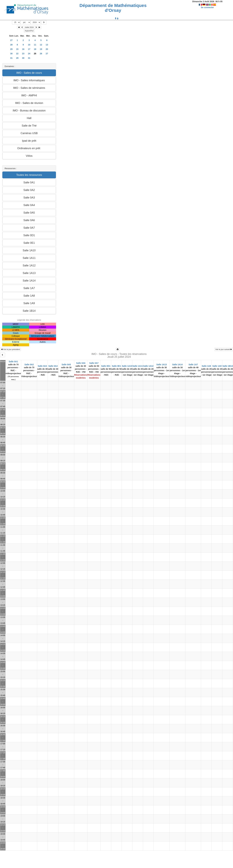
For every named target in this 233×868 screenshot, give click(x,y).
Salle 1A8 (206, 366)
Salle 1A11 (138, 366)
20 (47, 49)
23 (23, 54)
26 (41, 54)
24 (29, 54)
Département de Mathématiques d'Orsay (113, 8)
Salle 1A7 (193, 365)
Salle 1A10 (127, 366)
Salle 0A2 (29, 365)
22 (17, 54)
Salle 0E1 (116, 366)
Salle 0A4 (53, 366)
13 (47, 45)
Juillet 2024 (29, 27)
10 (29, 45)
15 (17, 49)
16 (23, 49)
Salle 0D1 (106, 366)
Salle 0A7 (94, 363)
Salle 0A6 (81, 363)
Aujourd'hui (29, 31)
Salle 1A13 (162, 365)
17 (29, 49)
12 (41, 45)
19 (41, 49)
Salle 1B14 (228, 366)
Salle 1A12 (148, 366)
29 (11, 49)
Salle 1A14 (177, 365)
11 (35, 45)
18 (35, 49)
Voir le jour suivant (224, 349)
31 (11, 58)
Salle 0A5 (66, 365)
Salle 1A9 (217, 366)
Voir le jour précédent (10, 349)
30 (11, 54)
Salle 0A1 (13, 362)
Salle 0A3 (42, 366)
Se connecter (207, 7)
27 (11, 40)
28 (11, 45)
